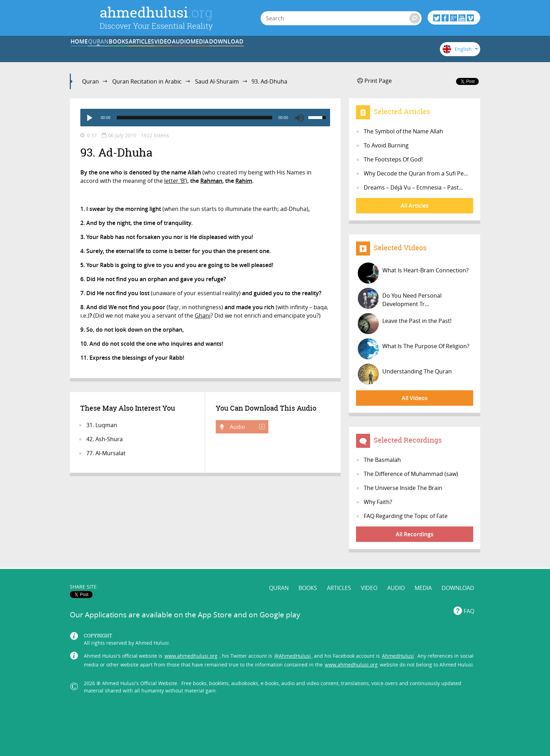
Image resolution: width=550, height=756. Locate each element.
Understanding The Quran (405, 374)
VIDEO (265, 50)
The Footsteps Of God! (393, 159)
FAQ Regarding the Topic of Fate (406, 516)
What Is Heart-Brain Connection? (413, 273)
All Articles (415, 206)
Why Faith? (378, 502)
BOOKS (178, 50)
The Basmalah (382, 460)
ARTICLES (222, 50)
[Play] (89, 118)
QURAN (135, 50)
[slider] (194, 118)
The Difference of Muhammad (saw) (411, 474)
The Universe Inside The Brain (403, 488)
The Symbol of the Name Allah (403, 131)
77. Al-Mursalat (106, 453)
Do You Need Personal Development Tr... (400, 298)
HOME (91, 50)
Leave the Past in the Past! (405, 324)
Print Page (375, 81)
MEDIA (352, 50)
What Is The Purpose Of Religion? (414, 349)
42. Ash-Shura (105, 439)
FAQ (469, 606)
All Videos (415, 398)
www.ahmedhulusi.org (191, 651)
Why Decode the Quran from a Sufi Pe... (416, 173)
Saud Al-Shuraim (217, 81)
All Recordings (415, 534)
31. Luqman (102, 425)
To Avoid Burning (386, 145)
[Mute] (300, 118)
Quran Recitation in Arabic (147, 81)
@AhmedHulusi (293, 651)
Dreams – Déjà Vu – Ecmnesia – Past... (413, 187)
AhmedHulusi (398, 651)
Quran (90, 81)
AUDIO (308, 50)
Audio (247, 427)
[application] (205, 118)
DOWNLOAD (395, 50)
